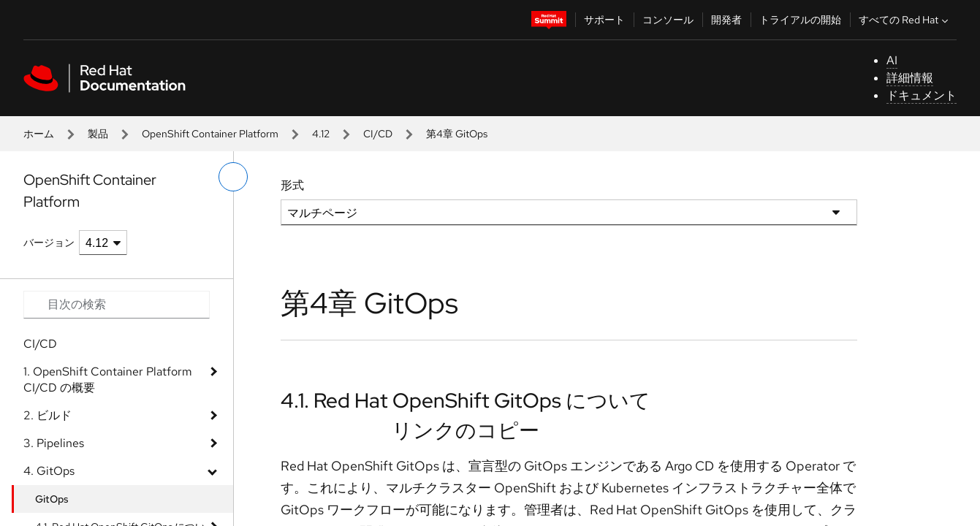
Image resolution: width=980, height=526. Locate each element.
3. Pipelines (54, 443)
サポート (604, 20)
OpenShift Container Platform (210, 134)
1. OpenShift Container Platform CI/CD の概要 (108, 380)
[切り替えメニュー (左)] (233, 177)
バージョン (49, 243)
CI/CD (378, 134)
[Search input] (117, 305)
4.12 (321, 134)
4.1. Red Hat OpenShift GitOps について (466, 400)
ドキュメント (922, 95)
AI (892, 60)
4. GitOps (49, 471)
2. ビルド (48, 415)
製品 (98, 134)
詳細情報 (910, 78)
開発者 (726, 20)
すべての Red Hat (905, 20)
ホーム (39, 134)
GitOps (52, 499)
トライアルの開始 (800, 20)
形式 (292, 185)
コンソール (668, 20)
